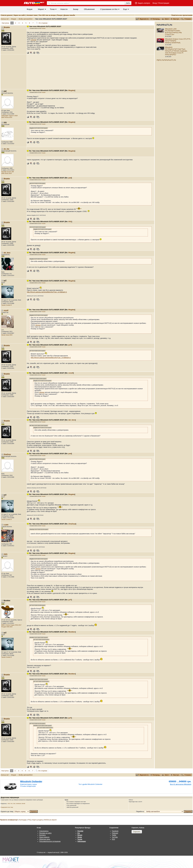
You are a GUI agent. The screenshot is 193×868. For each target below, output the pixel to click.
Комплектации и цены (28, 784)
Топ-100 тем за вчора (47, 15)
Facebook (115, 831)
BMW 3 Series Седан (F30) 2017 (11, 625)
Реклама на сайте (45, 833)
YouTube (115, 837)
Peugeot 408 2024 (7, 627)
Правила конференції (9, 820)
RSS (113, 839)
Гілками (186, 19)
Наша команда (44, 837)
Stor (14, 804)
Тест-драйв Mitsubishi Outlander (90, 784)
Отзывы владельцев (28, 786)
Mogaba (7, 27)
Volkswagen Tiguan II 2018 (9, 116)
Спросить (137, 832)
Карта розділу (38, 820)
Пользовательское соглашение (50, 841)
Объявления (89, 9)
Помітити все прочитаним (182, 15)
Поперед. (155, 19)
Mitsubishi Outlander (31, 781)
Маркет (41, 9)
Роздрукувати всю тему (7, 807)
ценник (34, 40)
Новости (64, 9)
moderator (18, 804)
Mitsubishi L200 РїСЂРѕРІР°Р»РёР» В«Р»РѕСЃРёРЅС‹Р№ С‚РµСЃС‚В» (173, 32)
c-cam (6, 525)
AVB (9, 804)
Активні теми (32, 15)
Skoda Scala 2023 (7, 335)
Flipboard (115, 833)
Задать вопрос (144, 3)
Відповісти (143, 19)
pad (70, 178)
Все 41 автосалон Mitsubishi (181, 784)
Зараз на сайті (19, 15)
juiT (70, 345)
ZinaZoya (7, 454)
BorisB (23, 804)
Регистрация (164, 3)
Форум (30, 9)
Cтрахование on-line (109, 9)
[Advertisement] (90, 72)
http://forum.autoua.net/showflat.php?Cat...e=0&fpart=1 (47, 292)
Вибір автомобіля (26, 19)
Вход (155, 3)
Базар (76, 9)
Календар (23, 820)
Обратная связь (45, 839)
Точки (52, 9)
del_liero (7, 253)
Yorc (11, 804)
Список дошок (6, 15)
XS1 (70, 221)
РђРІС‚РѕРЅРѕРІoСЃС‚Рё (166, 60)
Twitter (114, 835)
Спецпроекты (44, 831)
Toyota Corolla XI (7, 305)
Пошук (60, 15)
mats (5, 554)
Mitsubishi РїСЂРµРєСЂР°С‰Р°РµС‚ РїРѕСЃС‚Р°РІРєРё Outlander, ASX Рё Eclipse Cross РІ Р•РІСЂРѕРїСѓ (176, 51)
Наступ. (175, 19)
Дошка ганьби (69, 15)
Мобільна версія (50, 820)
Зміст (166, 19)
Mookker (72, 632)
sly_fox (6, 149)
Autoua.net (5, 19)
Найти (128, 3)
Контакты (42, 835)
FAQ (29, 820)
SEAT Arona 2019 (7, 117)
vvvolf (6, 310)
